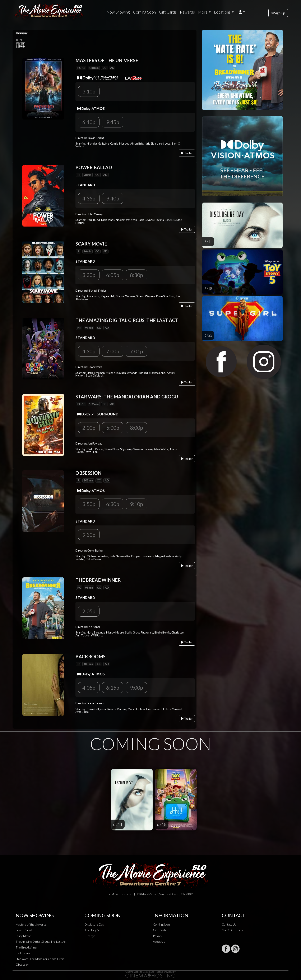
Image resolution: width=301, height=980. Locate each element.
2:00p (89, 428)
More (203, 12)
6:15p (113, 688)
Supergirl (90, 936)
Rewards (187, 12)
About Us (159, 942)
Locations (222, 12)
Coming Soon (144, 12)
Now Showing (118, 12)
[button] (242, 12)
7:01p (136, 351)
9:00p (136, 688)
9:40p (113, 198)
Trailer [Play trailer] (187, 153)
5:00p (113, 428)
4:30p (89, 351)
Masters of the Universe (31, 924)
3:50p (89, 504)
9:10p (136, 504)
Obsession (23, 964)
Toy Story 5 (92, 930)
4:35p (89, 198)
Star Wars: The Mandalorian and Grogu (40, 959)
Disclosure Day (94, 924)
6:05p (113, 275)
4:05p (89, 688)
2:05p (89, 611)
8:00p (136, 428)
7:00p (113, 351)
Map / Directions (232, 930)
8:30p (136, 275)
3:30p (89, 275)
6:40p (89, 122)
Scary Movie (23, 936)
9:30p (89, 535)
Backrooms (23, 953)
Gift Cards (168, 12)
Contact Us (229, 924)
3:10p (89, 91)
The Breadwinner (27, 947)
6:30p (113, 504)
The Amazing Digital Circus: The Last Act (41, 942)
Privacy (158, 936)
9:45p (113, 122)
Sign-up (278, 13)
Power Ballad (24, 930)
